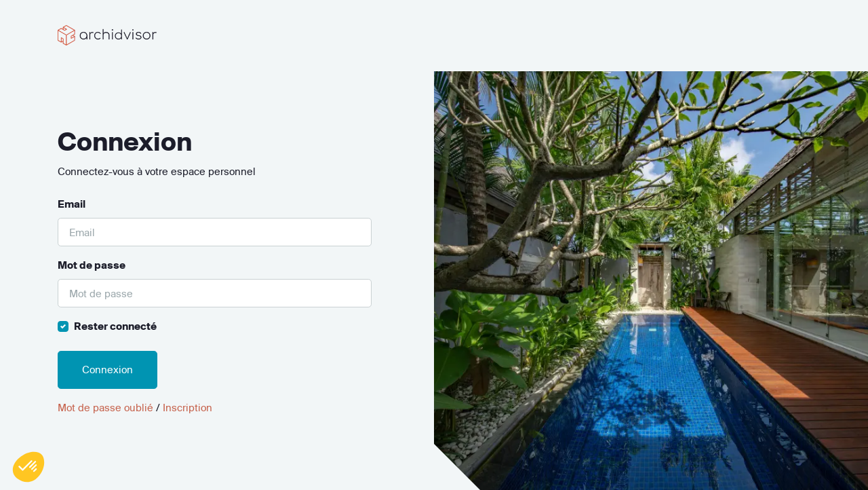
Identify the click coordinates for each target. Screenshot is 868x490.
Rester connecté (115, 326)
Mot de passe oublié (105, 408)
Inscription (188, 408)
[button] (28, 467)
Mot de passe (92, 265)
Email (72, 204)
